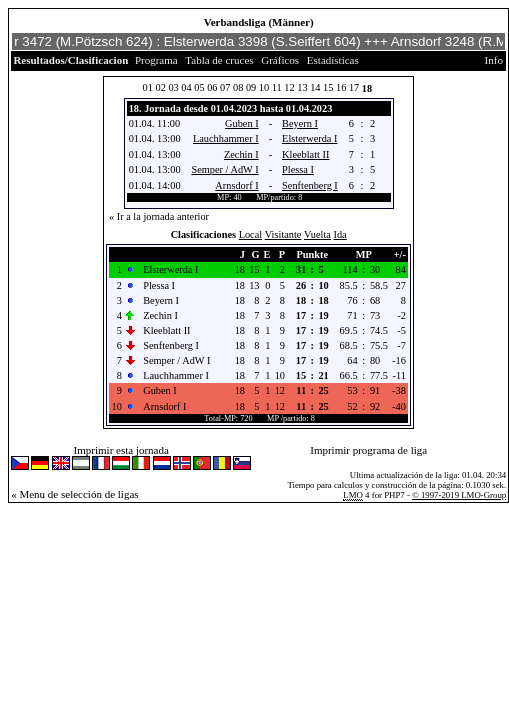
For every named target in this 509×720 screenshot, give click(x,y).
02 (160, 87)
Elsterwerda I (309, 138)
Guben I (242, 123)
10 (264, 87)
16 (341, 87)
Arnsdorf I (236, 185)
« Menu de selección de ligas (74, 494)
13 (302, 87)
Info (494, 60)
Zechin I (241, 154)
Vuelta (317, 234)
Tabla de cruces (219, 60)
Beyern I (300, 123)
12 (289, 87)
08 (238, 87)
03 (173, 87)
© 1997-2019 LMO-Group (459, 495)
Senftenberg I (310, 185)
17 (354, 87)
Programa (156, 60)
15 (328, 87)
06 (212, 87)
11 (277, 87)
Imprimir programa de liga (368, 450)
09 (251, 87)
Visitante (283, 234)
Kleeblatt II (305, 154)
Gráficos (280, 60)
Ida (340, 234)
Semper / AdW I (224, 169)
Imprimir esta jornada (121, 450)
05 (199, 87)
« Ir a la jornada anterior (159, 216)
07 (225, 87)
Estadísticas (333, 60)
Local (251, 234)
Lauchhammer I (226, 138)
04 (186, 87)
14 (315, 87)
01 (148, 87)
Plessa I (298, 169)
